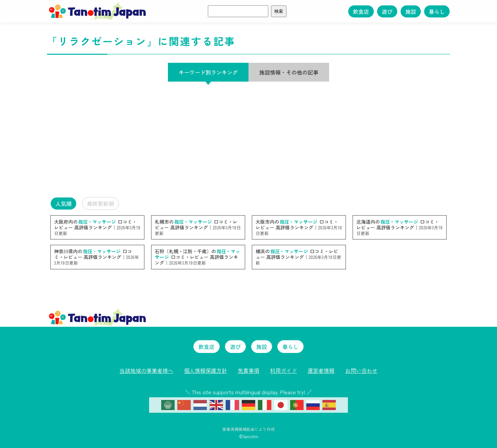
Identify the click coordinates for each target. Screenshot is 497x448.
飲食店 (361, 11)
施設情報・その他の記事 (289, 72)
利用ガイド (283, 370)
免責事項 (248, 370)
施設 (411, 11)
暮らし (437, 11)
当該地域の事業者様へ (146, 370)
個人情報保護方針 (206, 370)
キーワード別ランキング (208, 72)
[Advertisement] (248, 139)
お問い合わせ (361, 370)
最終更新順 (100, 204)
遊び (387, 11)
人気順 (63, 204)
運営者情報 (321, 370)
